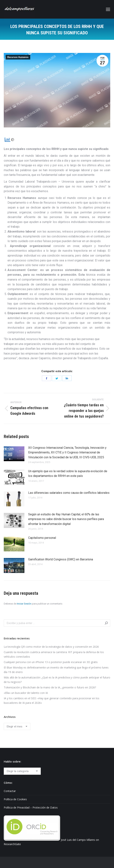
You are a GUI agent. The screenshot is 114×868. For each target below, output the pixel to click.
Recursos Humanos (18, 57)
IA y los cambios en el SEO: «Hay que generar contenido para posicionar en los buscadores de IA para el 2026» (52, 700)
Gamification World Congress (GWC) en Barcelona (61, 559)
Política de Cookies (15, 799)
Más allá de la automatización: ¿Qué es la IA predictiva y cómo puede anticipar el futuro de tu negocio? (57, 680)
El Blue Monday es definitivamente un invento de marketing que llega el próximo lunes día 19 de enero (56, 670)
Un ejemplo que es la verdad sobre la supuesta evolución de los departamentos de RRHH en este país (68, 474)
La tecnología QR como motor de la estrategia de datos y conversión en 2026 (51, 647)
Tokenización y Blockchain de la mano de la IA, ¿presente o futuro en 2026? (50, 687)
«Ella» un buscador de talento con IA (26, 693)
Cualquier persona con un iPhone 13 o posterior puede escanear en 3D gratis (51, 662)
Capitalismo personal (42, 538)
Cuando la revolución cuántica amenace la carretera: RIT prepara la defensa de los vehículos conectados (54, 654)
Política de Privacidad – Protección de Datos (31, 807)
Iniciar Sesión (24, 604)
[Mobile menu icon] (108, 9)
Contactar (10, 791)
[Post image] (14, 454)
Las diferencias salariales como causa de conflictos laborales (69, 493)
